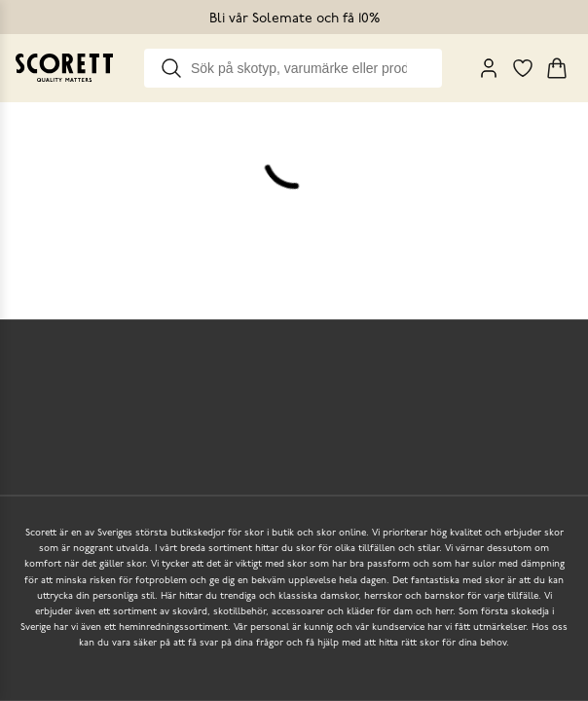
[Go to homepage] (64, 68)
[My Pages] (489, 68)
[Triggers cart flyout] (557, 68)
